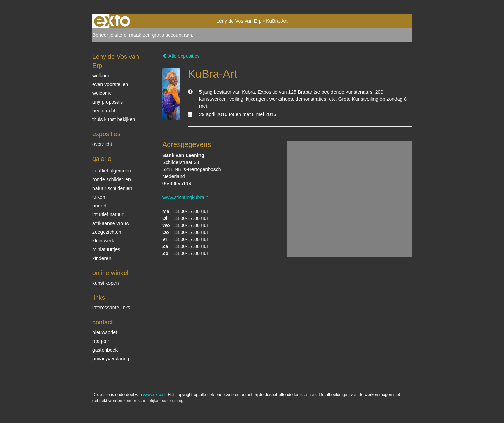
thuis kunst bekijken (114, 119)
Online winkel (110, 273)
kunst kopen (106, 283)
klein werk (103, 241)
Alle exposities (181, 56)
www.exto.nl (154, 395)
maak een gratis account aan (161, 35)
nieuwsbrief (105, 332)
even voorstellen (110, 84)
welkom (101, 76)
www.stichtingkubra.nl (186, 197)
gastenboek (105, 350)
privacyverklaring (111, 359)
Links (99, 298)
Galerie (102, 159)
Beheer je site (107, 35)
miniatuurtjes (106, 249)
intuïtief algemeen (112, 171)
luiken (99, 197)
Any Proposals (108, 102)
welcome (102, 93)
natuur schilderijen (112, 188)
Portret (99, 206)
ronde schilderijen (112, 179)
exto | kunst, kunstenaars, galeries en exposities (112, 21)
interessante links (111, 308)
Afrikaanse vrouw (111, 223)
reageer (101, 341)
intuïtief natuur (108, 214)
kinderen (102, 258)
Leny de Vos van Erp (239, 21)
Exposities (106, 134)
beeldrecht (104, 111)
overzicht (102, 144)
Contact (103, 322)
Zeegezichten (107, 232)
